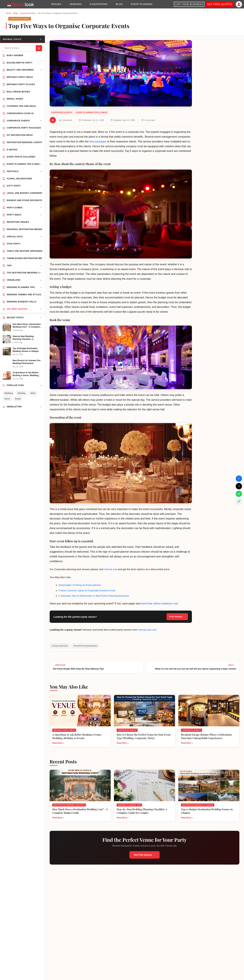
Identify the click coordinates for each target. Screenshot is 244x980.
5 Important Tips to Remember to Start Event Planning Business (94, 596)
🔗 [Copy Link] (239, 501)
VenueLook (111, 569)
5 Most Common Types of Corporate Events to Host (87, 590)
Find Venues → (177, 617)
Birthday (22, 393)
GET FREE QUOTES (220, 4)
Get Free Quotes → (144, 855)
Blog (16, 13)
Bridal (18, 399)
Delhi (33, 393)
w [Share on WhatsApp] (239, 494)
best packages (98, 142)
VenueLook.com (147, 630)
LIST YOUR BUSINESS (189, 4)
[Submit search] (39, 48)
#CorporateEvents (60, 646)
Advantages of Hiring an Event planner (80, 585)
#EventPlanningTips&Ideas (85, 646)
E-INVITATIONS (99, 4)
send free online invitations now (159, 604)
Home (9, 13)
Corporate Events (28, 13)
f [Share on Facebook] (239, 478)
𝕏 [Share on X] (239, 486)
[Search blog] (19, 48)
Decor (7, 399)
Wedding (9, 393)
